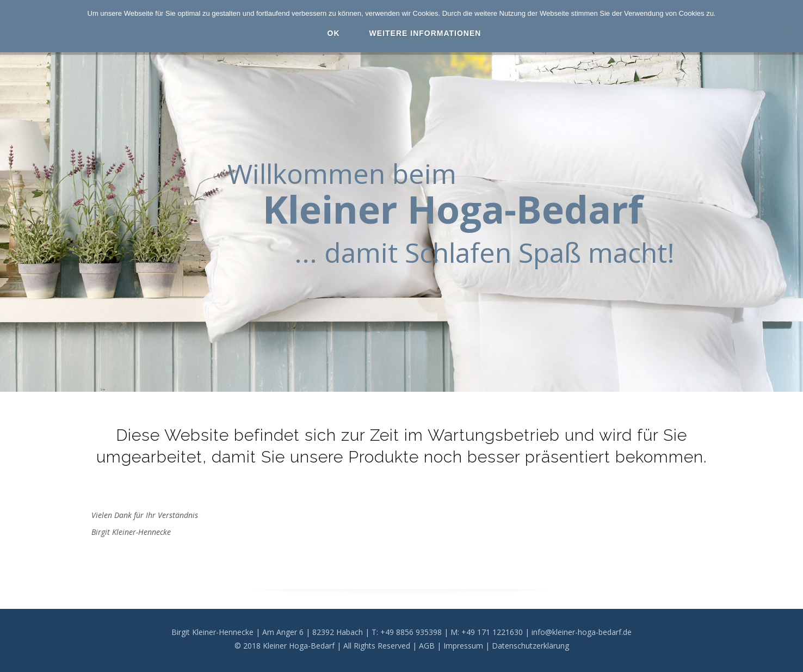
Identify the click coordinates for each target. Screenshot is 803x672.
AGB (427, 646)
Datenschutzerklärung (530, 646)
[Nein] (789, 26)
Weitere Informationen (425, 33)
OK (334, 33)
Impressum (463, 646)
